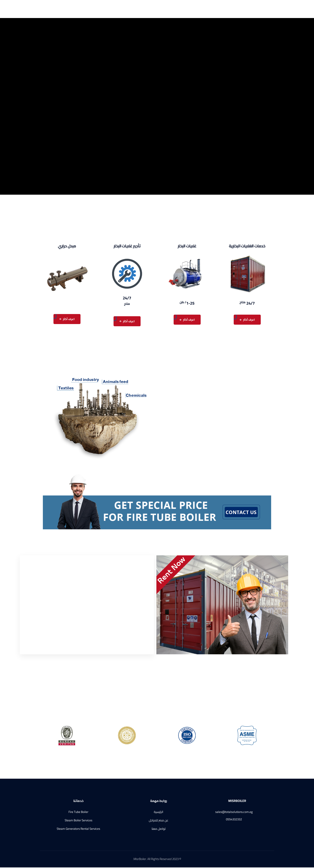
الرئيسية (180, 9)
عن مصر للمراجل (161, 9)
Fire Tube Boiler (78, 813)
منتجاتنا (114, 9)
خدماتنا (135, 9)
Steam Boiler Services (78, 821)
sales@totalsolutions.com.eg (234, 813)
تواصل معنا (72, 9)
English (56, 9)
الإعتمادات (95, 9)
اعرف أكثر (247, 320)
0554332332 (234, 820)
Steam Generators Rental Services (78, 829)
